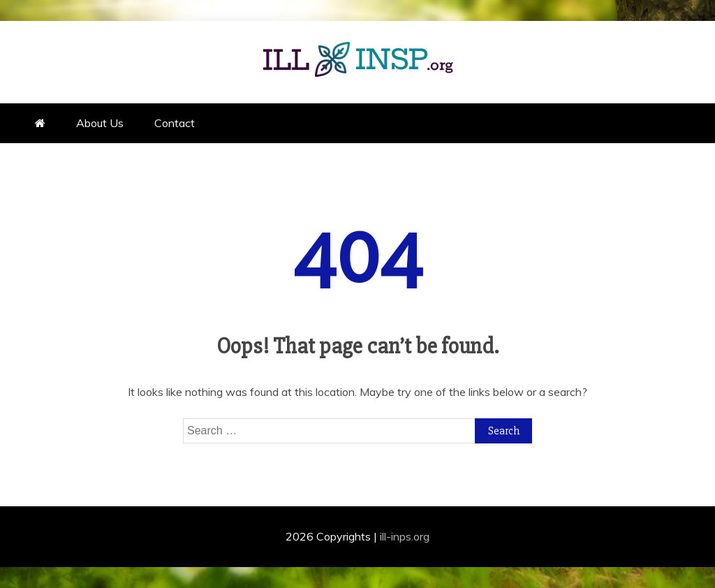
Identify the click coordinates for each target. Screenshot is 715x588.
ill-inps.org (405, 536)
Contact (175, 123)
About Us (100, 123)
